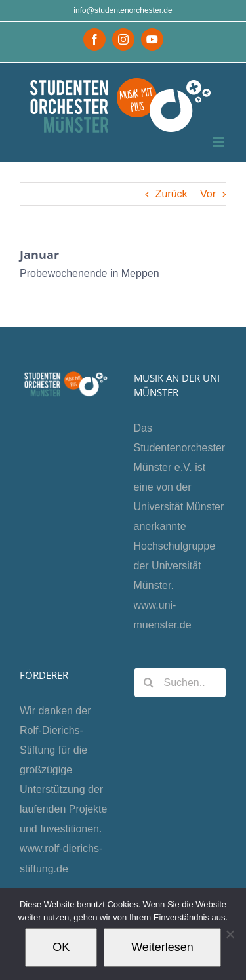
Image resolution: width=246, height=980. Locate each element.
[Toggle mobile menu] (219, 142)
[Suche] (149, 683)
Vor (208, 194)
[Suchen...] (180, 683)
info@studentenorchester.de (123, 10)
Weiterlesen (162, 947)
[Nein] (230, 934)
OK (61, 947)
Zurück (172, 194)
